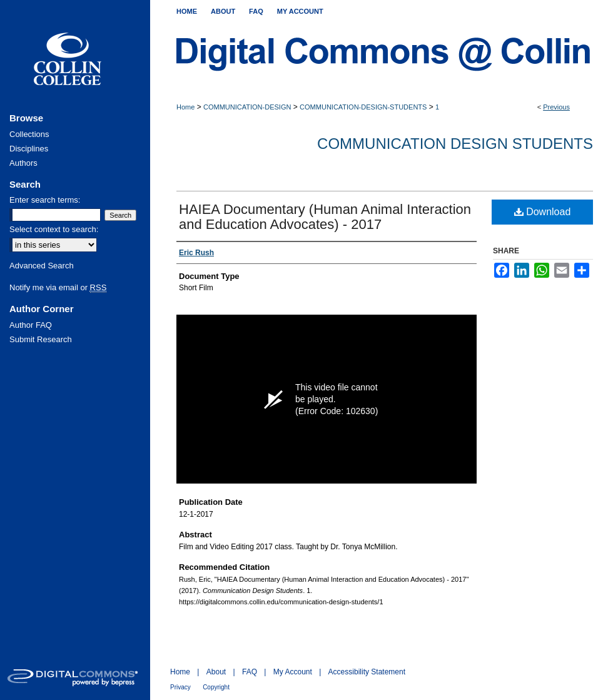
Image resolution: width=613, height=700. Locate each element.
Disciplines (29, 149)
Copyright (216, 687)
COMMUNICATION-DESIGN (247, 107)
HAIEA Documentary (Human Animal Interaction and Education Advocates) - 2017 (325, 217)
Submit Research (41, 339)
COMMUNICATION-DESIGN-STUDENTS (363, 107)
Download (543, 212)
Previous (556, 107)
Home (185, 107)
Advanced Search (42, 266)
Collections (29, 134)
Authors (23, 163)
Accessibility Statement (367, 672)
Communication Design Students (455, 144)
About (216, 672)
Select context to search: (54, 229)
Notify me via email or (58, 287)
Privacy (180, 687)
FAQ (250, 672)
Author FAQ (31, 325)
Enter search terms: (45, 200)
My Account (293, 672)
